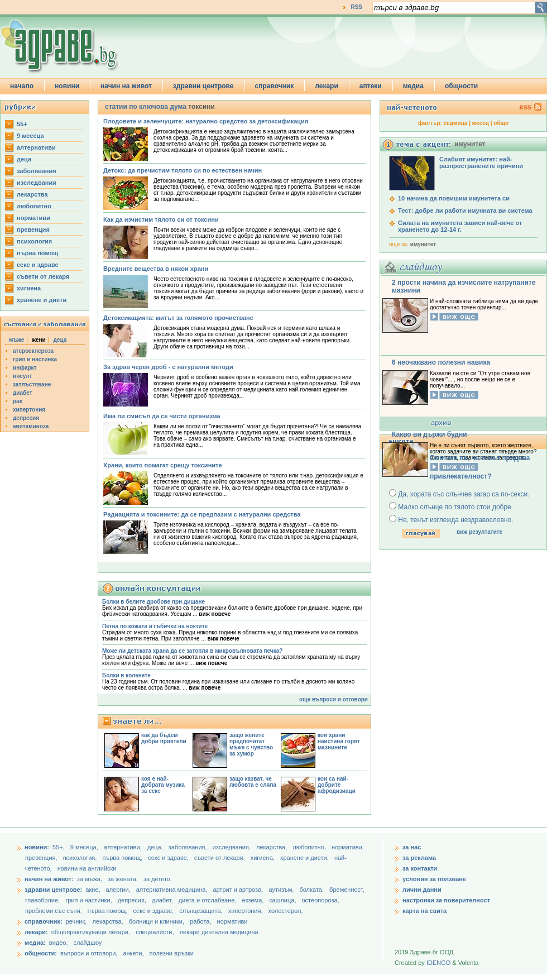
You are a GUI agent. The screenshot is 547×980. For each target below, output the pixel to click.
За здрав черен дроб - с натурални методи (168, 367)
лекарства (32, 194)
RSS (356, 7)
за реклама (419, 858)
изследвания (37, 183)
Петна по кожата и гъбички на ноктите (155, 626)
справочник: (44, 921)
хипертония (29, 410)
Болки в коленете (126, 675)
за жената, (123, 879)
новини (67, 86)
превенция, (42, 858)
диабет (23, 393)
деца (24, 159)
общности (461, 86)
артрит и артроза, (239, 890)
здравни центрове (203, 86)
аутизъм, (282, 890)
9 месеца (30, 136)
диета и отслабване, (208, 900)
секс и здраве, (169, 858)
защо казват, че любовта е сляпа (253, 782)
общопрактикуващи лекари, (91, 932)
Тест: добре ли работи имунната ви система (465, 211)
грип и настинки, (90, 900)
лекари (327, 86)
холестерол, (286, 911)
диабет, (163, 900)
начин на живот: (49, 879)
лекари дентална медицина (219, 932)
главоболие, (43, 900)
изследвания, (232, 847)
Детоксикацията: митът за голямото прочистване (178, 318)
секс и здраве (38, 265)
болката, (312, 890)
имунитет (423, 244)
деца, (156, 847)
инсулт (22, 376)
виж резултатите (479, 532)
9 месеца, (85, 847)
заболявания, (189, 847)
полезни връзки (172, 953)
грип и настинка (35, 359)
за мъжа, (90, 879)
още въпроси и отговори (334, 699)
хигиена (29, 288)
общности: (41, 953)
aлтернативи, (124, 847)
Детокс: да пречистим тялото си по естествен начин (183, 170)
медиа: (35, 943)
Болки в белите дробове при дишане (153, 602)
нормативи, (348, 847)
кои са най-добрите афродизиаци (337, 785)
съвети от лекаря (43, 276)
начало (22, 86)
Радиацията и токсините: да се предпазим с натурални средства (202, 514)
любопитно (34, 206)
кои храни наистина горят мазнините (339, 741)
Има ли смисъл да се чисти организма (162, 416)
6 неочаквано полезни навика (441, 362)
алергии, (119, 890)
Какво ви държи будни (430, 434)
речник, (76, 921)
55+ (22, 124)
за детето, (158, 879)
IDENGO (438, 963)
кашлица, (283, 900)
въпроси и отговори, (89, 953)
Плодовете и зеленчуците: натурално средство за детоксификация (206, 121)
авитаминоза (31, 426)
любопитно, (310, 847)
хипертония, (246, 911)
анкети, (133, 953)
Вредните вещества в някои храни (156, 269)
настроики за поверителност (446, 900)
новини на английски (87, 868)
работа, (201, 921)
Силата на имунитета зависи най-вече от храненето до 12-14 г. (460, 226)
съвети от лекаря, (220, 858)
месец (481, 123)
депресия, (133, 900)
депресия (26, 418)
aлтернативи (36, 147)
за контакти (420, 868)
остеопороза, (321, 900)
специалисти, (155, 932)
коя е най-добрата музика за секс (163, 785)
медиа (413, 86)
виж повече (215, 614)
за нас (412, 847)
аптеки (371, 86)
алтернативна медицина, (173, 890)
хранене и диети (42, 300)
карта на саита (424, 911)
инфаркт (25, 368)
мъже (16, 340)
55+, (59, 847)
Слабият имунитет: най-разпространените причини (481, 162)
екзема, (254, 900)
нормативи (33, 218)
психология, (81, 858)
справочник (275, 86)
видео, (59, 943)
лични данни (422, 890)
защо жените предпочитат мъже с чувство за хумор (251, 744)
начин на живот (126, 86)
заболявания (37, 171)
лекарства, (272, 847)
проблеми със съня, (54, 911)
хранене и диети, (305, 858)
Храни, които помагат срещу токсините (163, 465)
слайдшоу (88, 943)
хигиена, (263, 858)
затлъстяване (32, 384)
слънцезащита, (201, 911)
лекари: (36, 932)
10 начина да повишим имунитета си (454, 198)
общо (501, 123)
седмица (456, 123)
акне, (93, 890)
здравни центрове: (53, 890)
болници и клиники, (157, 921)
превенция (33, 230)
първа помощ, (123, 858)
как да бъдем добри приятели (164, 738)
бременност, (347, 890)
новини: (37, 847)
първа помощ (37, 253)
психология (34, 241)
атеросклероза (33, 351)
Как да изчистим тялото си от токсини (161, 219)
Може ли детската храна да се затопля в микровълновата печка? (192, 651)
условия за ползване (434, 879)
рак (18, 401)
